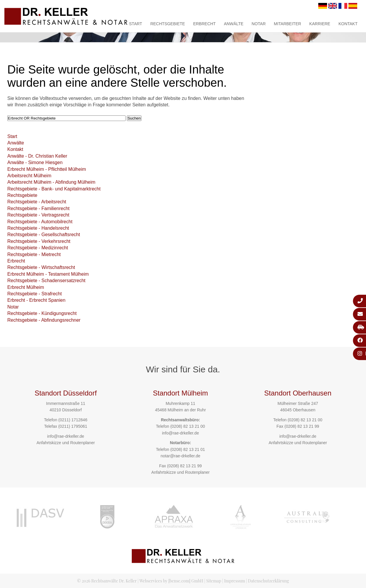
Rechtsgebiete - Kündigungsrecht (42, 313)
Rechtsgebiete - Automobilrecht (40, 222)
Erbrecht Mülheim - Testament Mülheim (48, 274)
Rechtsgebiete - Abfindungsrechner (44, 320)
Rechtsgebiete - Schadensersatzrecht (46, 281)
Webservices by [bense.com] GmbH (171, 581)
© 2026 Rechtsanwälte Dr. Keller (107, 581)
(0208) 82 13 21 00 (188, 426)
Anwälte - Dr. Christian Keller (37, 156)
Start (136, 24)
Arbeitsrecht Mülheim (29, 176)
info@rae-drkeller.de (66, 436)
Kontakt (348, 24)
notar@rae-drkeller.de (180, 456)
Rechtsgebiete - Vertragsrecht (38, 215)
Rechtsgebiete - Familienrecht (39, 208)
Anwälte (234, 24)
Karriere (320, 24)
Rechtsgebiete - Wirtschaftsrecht (41, 267)
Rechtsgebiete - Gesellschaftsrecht (44, 235)
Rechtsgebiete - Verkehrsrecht (39, 241)
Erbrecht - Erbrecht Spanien (36, 300)
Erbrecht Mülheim (26, 287)
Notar (259, 24)
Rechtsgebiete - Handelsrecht (38, 228)
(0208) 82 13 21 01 (188, 449)
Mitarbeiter (287, 24)
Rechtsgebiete (167, 24)
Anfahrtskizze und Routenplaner (66, 443)
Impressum (235, 581)
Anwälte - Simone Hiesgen (35, 162)
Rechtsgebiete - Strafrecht (35, 294)
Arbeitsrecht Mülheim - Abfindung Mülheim (51, 182)
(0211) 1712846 (73, 420)
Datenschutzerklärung (268, 581)
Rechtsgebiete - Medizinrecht (38, 248)
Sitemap (214, 581)
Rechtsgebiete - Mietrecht (34, 254)
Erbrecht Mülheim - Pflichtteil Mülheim (47, 169)
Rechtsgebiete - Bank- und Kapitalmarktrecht (54, 189)
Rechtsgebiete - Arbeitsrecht (37, 202)
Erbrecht (205, 24)
